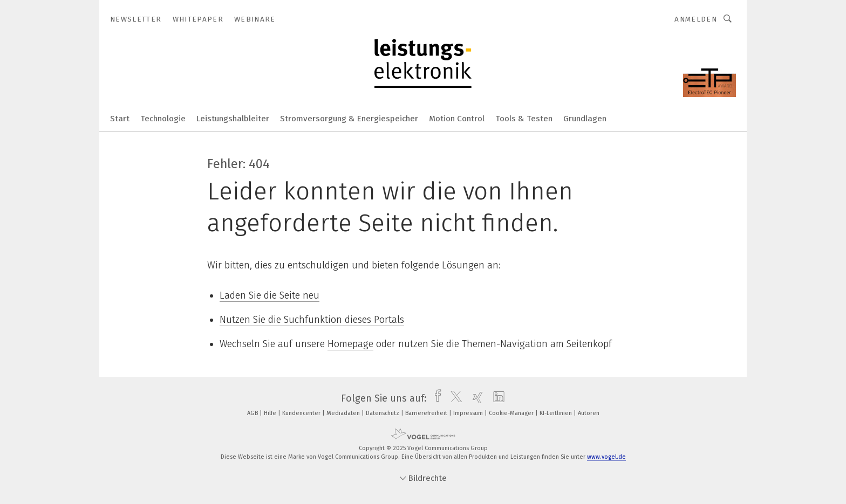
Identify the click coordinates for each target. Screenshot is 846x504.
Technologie (163, 119)
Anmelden (696, 19)
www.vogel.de (606, 457)
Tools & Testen (524, 119)
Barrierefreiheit (427, 413)
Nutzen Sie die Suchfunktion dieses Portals (312, 320)
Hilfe (271, 413)
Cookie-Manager (512, 413)
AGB (253, 413)
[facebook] (435, 398)
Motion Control (457, 119)
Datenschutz (383, 413)
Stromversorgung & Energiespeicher (349, 119)
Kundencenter (302, 413)
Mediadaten (344, 413)
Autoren (589, 413)
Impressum (469, 413)
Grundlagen (585, 119)
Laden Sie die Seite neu (270, 295)
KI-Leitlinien (557, 413)
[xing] (475, 398)
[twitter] (453, 398)
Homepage (350, 344)
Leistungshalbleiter (233, 119)
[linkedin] (496, 398)
